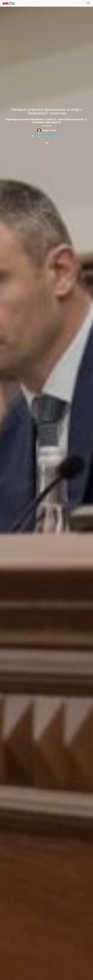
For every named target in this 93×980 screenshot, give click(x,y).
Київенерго (47, 136)
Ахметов (39, 136)
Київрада (56, 136)
